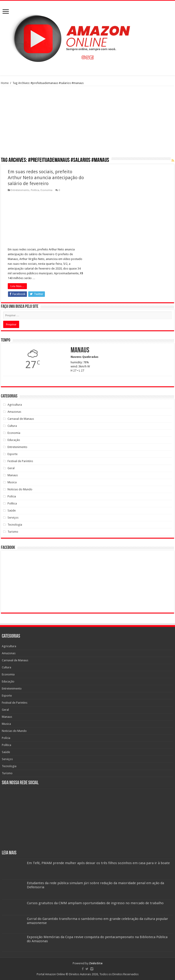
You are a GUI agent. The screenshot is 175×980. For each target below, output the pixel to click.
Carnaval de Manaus (21, 419)
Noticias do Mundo (20, 489)
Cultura (12, 426)
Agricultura (15, 405)
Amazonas (14, 412)
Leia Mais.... (17, 286)
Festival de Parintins (20, 461)
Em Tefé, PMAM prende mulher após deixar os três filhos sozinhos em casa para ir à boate (98, 863)
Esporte (13, 454)
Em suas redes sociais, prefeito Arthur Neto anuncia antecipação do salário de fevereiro (46, 178)
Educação (14, 440)
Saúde (12, 510)
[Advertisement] (87, 123)
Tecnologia (15, 525)
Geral (11, 468)
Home (5, 83)
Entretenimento (20, 190)
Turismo (13, 532)
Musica (12, 482)
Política (35, 190)
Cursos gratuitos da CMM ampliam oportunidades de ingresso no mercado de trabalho (95, 903)
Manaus (13, 475)
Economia (46, 190)
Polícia (12, 496)
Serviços (13, 518)
